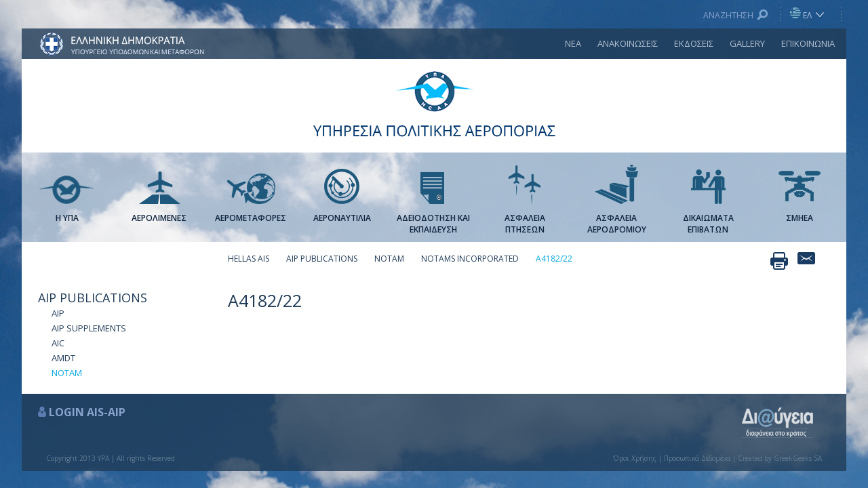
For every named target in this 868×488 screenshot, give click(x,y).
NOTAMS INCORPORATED (470, 259)
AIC (58, 343)
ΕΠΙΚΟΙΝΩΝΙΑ (808, 43)
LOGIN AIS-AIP (87, 412)
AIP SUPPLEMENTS (89, 328)
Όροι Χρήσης (635, 458)
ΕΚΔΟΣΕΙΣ (694, 43)
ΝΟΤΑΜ (67, 373)
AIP (58, 313)
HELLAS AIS (249, 259)
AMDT (63, 358)
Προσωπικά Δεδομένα (697, 458)
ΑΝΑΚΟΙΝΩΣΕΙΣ (628, 43)
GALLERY (747, 43)
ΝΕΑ (573, 43)
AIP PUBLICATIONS (93, 298)
